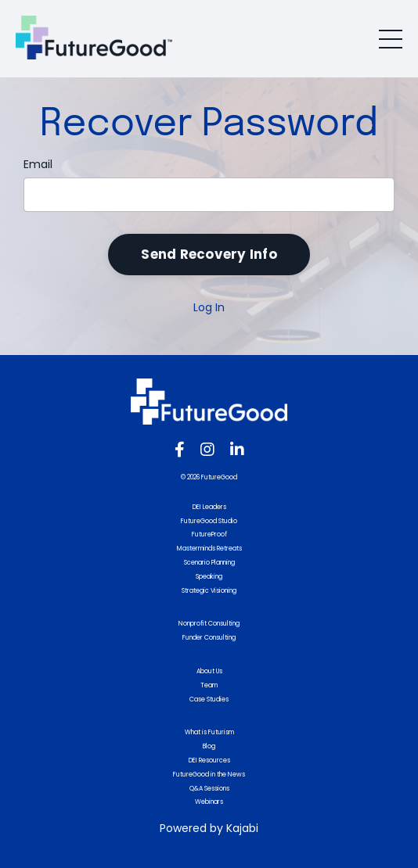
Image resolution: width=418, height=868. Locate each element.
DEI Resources (209, 760)
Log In (209, 307)
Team (209, 685)
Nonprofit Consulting (209, 624)
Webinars (209, 802)
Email (38, 164)
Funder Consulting (209, 638)
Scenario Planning (209, 563)
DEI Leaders (209, 507)
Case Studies (209, 699)
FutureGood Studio (209, 521)
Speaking (209, 577)
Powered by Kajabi (209, 828)
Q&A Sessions (209, 789)
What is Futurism (209, 732)
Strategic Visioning (209, 591)
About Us (209, 671)
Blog (209, 746)
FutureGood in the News (209, 775)
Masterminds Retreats (209, 549)
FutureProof (209, 534)
